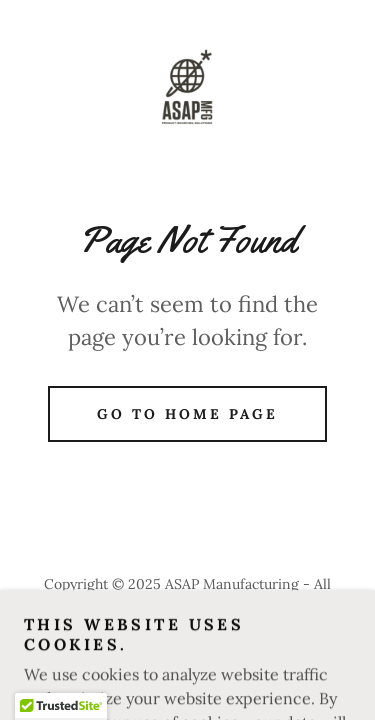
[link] (187, 88)
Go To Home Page (187, 414)
